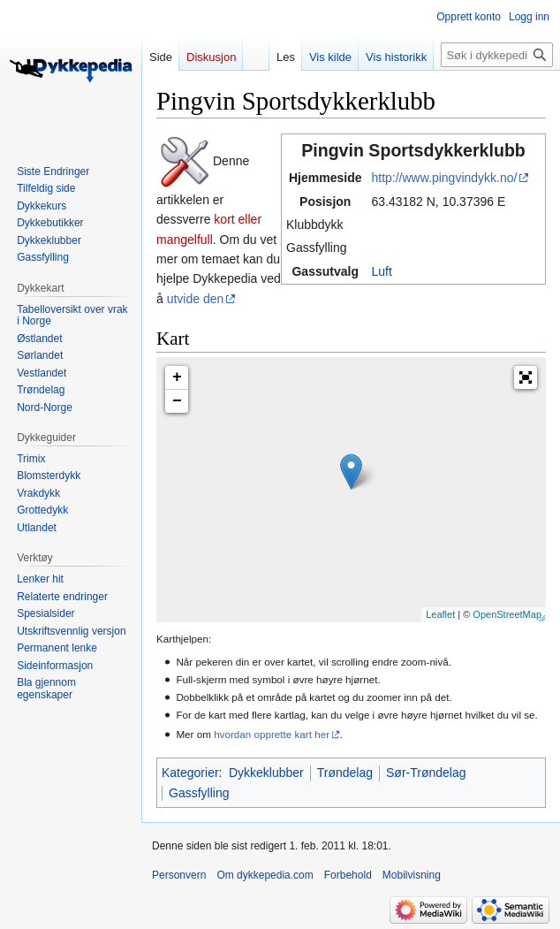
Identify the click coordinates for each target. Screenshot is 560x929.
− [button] (177, 401)
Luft (381, 271)
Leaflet (440, 614)
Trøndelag (345, 773)
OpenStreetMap (507, 614)
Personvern (179, 875)
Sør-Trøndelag (426, 773)
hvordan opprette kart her (272, 734)
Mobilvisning (412, 875)
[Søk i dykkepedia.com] (497, 55)
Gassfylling (199, 793)
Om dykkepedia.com (265, 875)
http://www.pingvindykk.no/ (444, 178)
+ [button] (177, 377)
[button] (526, 377)
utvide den (196, 299)
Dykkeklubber (266, 773)
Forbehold (348, 875)
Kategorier (190, 773)
